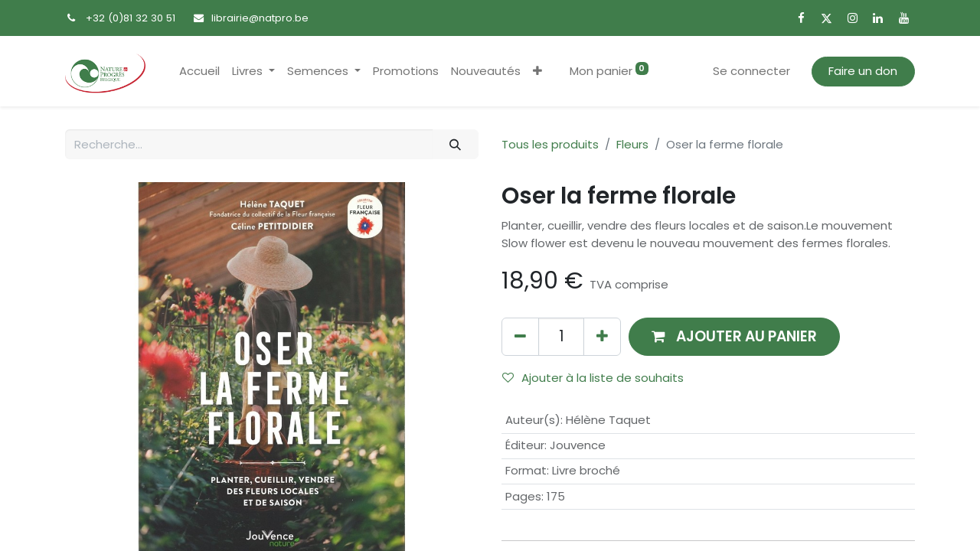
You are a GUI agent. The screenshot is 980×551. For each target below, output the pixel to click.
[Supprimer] (520, 336)
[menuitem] (199, 72)
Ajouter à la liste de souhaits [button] (593, 378)
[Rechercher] (456, 144)
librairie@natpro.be (260, 18)
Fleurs (632, 144)
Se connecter (751, 71)
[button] (537, 72)
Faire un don (863, 71)
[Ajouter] (602, 336)
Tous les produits (550, 144)
